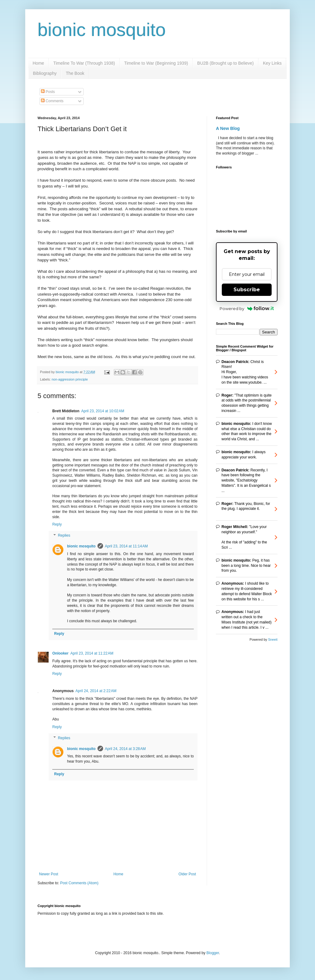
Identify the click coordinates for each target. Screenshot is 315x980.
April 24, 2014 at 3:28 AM (125, 749)
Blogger (213, 953)
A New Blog (228, 128)
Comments (52, 101)
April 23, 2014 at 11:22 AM (92, 653)
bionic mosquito (102, 30)
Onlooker (60, 653)
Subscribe (247, 290)
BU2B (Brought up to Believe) (225, 63)
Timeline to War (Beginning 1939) (156, 63)
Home (38, 63)
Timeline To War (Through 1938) (84, 63)
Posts (48, 92)
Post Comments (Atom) (79, 883)
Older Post (187, 874)
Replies (64, 535)
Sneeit (273, 639)
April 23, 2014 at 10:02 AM (103, 411)
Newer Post (49, 874)
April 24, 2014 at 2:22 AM (96, 691)
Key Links (272, 63)
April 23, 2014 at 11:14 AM (126, 546)
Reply (57, 524)
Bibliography (45, 73)
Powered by (247, 309)
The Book (75, 73)
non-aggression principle (70, 379)
